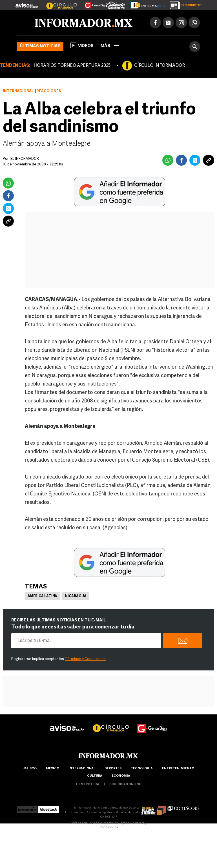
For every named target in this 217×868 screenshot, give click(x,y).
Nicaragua (76, 596)
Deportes (113, 769)
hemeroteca (88, 784)
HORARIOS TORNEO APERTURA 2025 (72, 66)
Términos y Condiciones (85, 659)
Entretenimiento (178, 769)
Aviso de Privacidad (85, 823)
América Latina (42, 596)
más (110, 46)
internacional (82, 769)
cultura (95, 776)
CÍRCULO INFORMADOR (160, 66)
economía (121, 776)
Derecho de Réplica (115, 823)
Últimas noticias (40, 46)
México (53, 769)
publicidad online (125, 784)
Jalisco (30, 769)
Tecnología (142, 769)
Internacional (18, 91)
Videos (82, 45)
